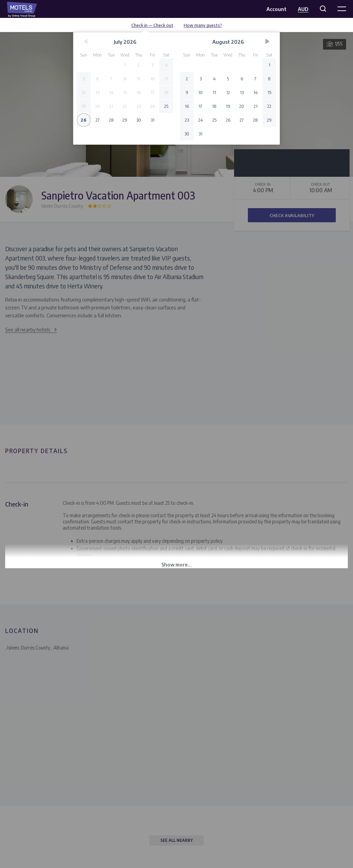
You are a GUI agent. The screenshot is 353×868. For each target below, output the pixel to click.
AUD (303, 9)
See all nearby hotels (28, 329)
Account (276, 9)
